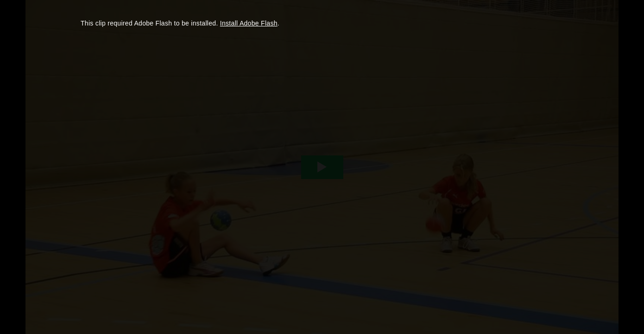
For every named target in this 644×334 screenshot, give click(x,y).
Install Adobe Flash (249, 23)
